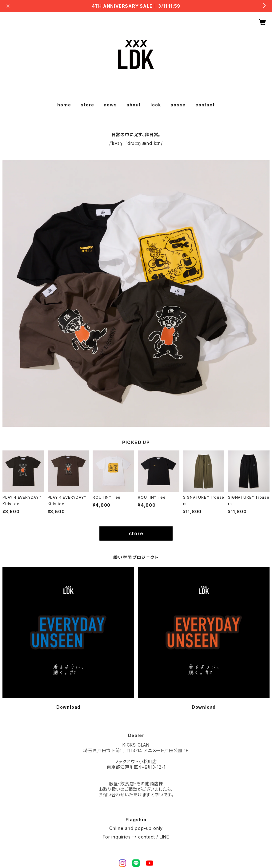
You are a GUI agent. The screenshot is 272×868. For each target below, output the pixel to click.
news (110, 105)
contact (205, 105)
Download (68, 707)
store (87, 105)
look (156, 105)
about (134, 105)
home (64, 105)
